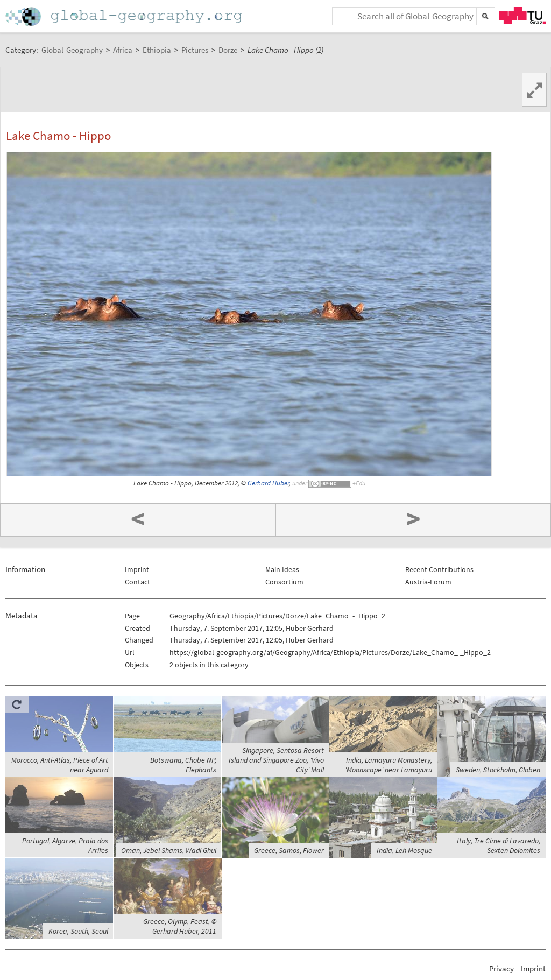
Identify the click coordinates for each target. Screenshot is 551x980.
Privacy (501, 968)
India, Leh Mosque (404, 850)
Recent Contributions (439, 569)
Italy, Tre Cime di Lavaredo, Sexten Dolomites (499, 845)
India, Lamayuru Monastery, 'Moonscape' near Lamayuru (388, 765)
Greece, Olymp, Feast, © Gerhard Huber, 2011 (180, 926)
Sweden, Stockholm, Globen (498, 770)
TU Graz (522, 16)
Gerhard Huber (268, 483)
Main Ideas (282, 569)
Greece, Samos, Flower (289, 850)
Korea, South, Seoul (78, 931)
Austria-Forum (428, 582)
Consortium (284, 582)
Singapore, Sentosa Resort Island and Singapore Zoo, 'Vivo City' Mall (276, 760)
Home (125, 16)
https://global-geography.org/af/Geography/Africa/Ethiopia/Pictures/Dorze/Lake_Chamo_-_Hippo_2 (330, 652)
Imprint (137, 569)
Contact (137, 582)
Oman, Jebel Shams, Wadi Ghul (169, 850)
